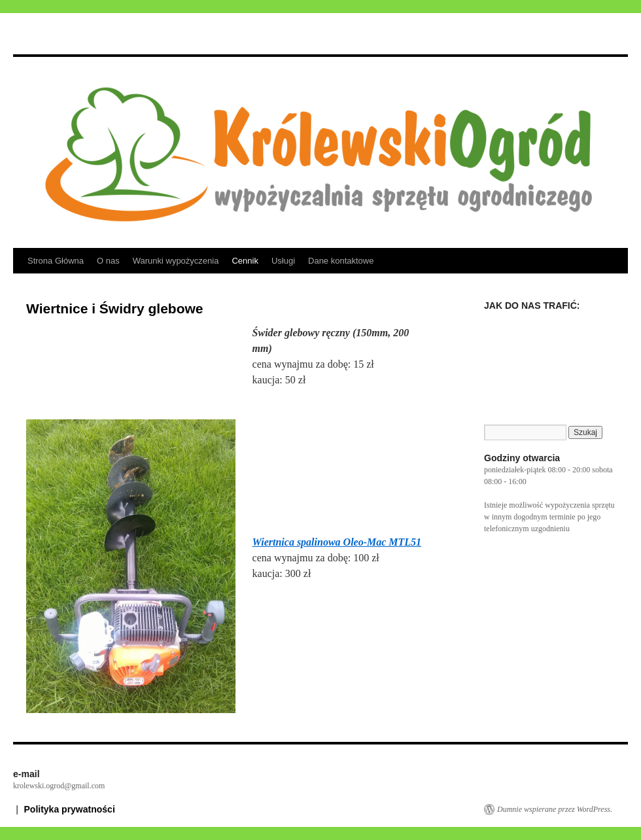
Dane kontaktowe (341, 261)
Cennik (245, 261)
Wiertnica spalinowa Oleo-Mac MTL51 (337, 542)
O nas (108, 261)
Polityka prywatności (70, 809)
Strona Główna (56, 261)
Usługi (283, 261)
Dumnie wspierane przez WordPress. (555, 809)
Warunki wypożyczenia (176, 261)
